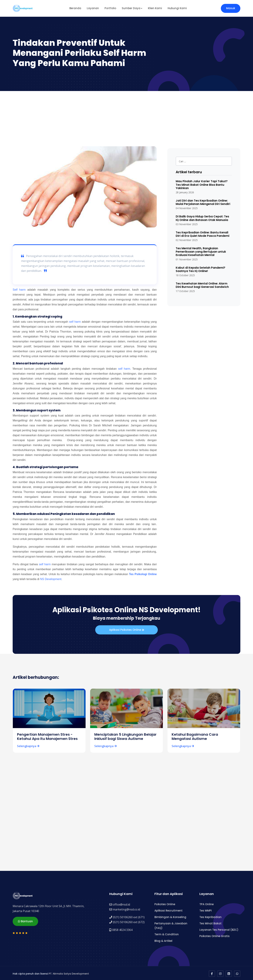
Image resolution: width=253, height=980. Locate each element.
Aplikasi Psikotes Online (127, 630)
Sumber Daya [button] (131, 8)
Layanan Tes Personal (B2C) (219, 929)
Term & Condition (167, 933)
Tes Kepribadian (210, 916)
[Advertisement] (126, 117)
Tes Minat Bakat (210, 922)
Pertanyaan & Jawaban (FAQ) (171, 925)
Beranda (75, 8)
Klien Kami (155, 8)
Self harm (19, 290)
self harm (75, 322)
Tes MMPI (206, 910)
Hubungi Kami (177, 8)
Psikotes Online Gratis (215, 935)
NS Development (51, 579)
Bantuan (25, 920)
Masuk (231, 8)
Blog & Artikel (163, 940)
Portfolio (110, 8)
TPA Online (207, 903)
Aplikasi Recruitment (168, 910)
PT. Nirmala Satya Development (69, 973)
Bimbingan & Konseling (170, 916)
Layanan (93, 8)
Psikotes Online (165, 903)
